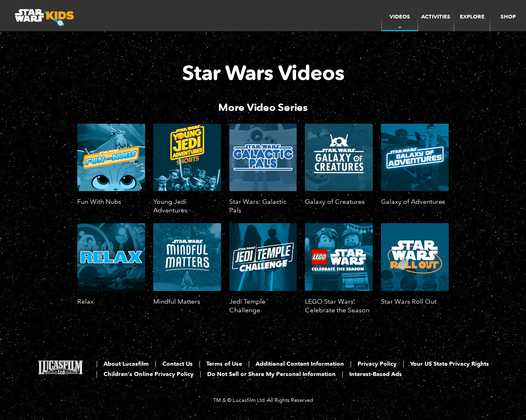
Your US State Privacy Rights (450, 364)
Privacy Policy (377, 364)
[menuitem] (436, 16)
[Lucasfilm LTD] (60, 370)
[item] (400, 16)
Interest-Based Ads (376, 374)
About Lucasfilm (126, 364)
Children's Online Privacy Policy (149, 374)
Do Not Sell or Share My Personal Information (271, 374)
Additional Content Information (300, 364)
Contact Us (178, 364)
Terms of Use (224, 364)
